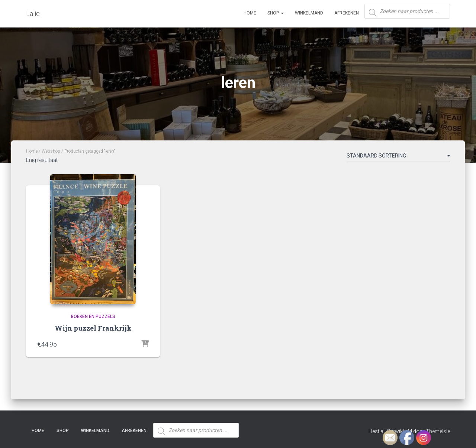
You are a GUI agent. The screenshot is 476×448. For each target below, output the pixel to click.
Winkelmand (309, 13)
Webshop (51, 151)
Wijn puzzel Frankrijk (93, 328)
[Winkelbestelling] (398, 157)
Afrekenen (347, 13)
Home (250, 13)
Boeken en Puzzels (93, 316)
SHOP (276, 13)
